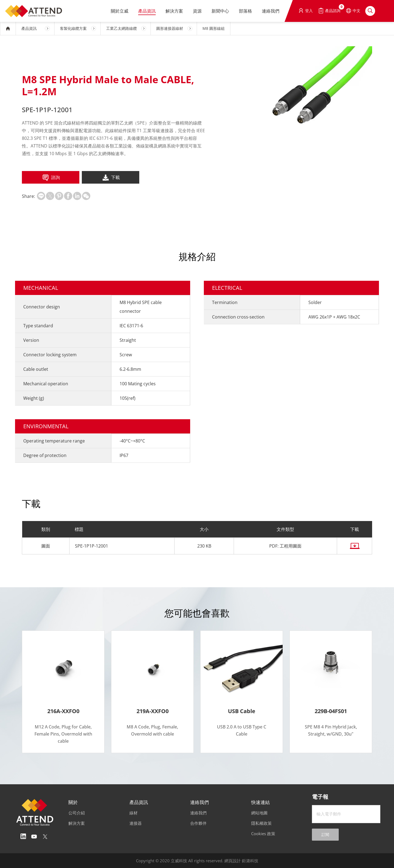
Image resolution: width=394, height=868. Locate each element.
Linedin (23, 837)
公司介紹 (77, 813)
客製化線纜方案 (73, 28)
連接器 (136, 823)
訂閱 (325, 835)
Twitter (45, 837)
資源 (197, 11)
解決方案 (174, 11)
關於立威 (120, 11)
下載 (111, 178)
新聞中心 (220, 11)
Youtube (34, 837)
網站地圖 (259, 813)
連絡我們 (271, 11)
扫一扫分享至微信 (86, 196)
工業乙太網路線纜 (121, 28)
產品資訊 (147, 11)
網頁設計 (233, 861)
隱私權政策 (261, 823)
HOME (8, 28)
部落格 (245, 11)
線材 (134, 813)
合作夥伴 (198, 823)
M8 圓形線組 (214, 28)
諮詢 (51, 178)
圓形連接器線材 (170, 28)
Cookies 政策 (263, 834)
